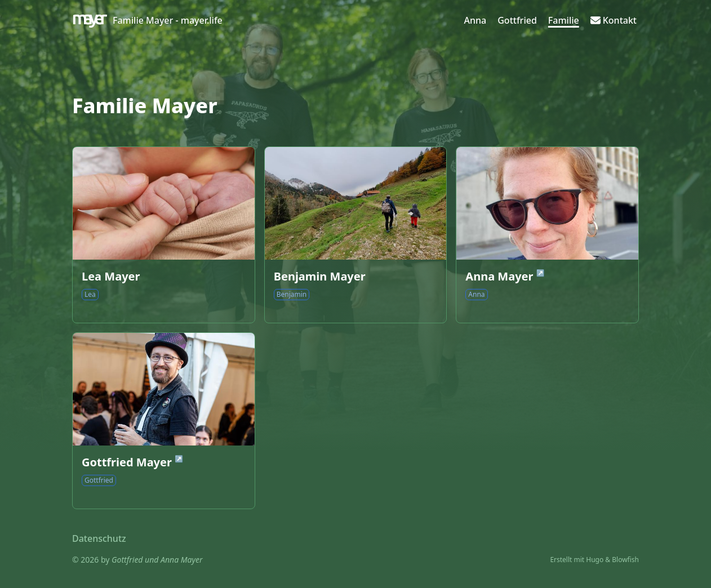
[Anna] (476, 20)
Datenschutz (99, 538)
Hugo (595, 560)
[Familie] (564, 20)
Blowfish (625, 560)
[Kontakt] (614, 20)
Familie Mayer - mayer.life (168, 20)
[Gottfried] (517, 20)
